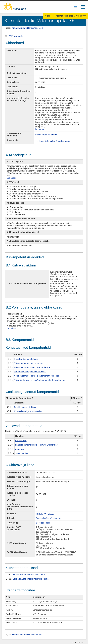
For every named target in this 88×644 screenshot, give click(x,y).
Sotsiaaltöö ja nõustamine (48, 518)
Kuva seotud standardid (46, 135)
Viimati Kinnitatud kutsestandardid (27, 28)
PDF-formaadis (16, 36)
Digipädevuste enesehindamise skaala (31, 579)
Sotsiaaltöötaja (43, 523)
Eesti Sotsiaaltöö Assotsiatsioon (55, 141)
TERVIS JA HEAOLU (45, 514)
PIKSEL (82, 642)
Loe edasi (40, 129)
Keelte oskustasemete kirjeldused (29, 575)
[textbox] (75, 8)
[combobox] (76, 8)
